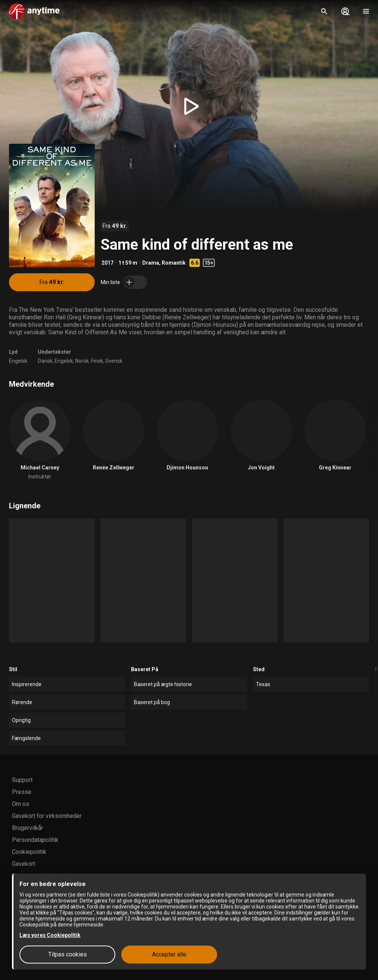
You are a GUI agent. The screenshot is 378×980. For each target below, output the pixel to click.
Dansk (45, 361)
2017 (107, 263)
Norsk (82, 361)
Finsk (97, 361)
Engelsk (18, 361)
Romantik (174, 263)
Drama (151, 263)
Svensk (114, 361)
